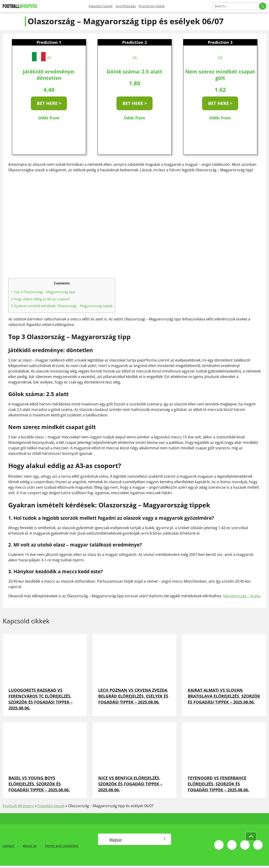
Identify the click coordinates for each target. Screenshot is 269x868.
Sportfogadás (126, 6)
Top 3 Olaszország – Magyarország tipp (43, 292)
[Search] (235, 6)
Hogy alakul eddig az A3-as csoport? (40, 299)
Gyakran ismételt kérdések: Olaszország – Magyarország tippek (62, 306)
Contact (9, 846)
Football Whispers (18, 806)
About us (30, 846)
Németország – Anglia (242, 596)
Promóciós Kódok (152, 6)
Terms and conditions (62, 846)
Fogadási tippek (101, 6)
